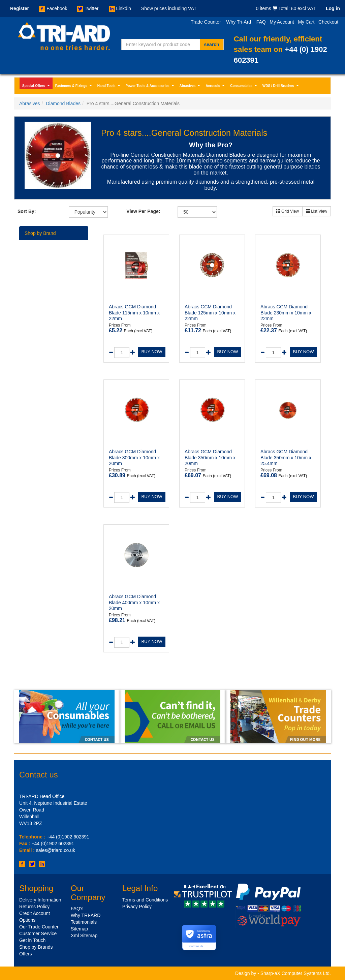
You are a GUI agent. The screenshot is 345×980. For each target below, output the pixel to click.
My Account (282, 22)
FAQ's (77, 909)
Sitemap (79, 929)
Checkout (328, 22)
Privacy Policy (137, 907)
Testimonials (84, 922)
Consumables (244, 87)
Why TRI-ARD (86, 915)
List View (317, 211)
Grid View (288, 211)
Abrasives (191, 87)
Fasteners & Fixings (74, 87)
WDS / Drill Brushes (281, 87)
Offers (26, 954)
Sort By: (27, 211)
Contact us (39, 775)
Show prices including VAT (169, 8)
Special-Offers (37, 87)
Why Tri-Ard (239, 22)
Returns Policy (34, 907)
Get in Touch (32, 940)
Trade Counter (206, 22)
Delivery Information (40, 900)
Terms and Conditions (145, 900)
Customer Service (38, 933)
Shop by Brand (40, 233)
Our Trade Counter (39, 927)
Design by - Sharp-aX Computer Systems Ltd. (283, 973)
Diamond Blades (63, 103)
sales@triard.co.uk (56, 850)
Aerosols (216, 87)
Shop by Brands (36, 947)
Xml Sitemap (84, 936)
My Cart (306, 22)
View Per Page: (143, 211)
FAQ (261, 22)
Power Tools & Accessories (151, 87)
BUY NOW (152, 352)
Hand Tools (109, 87)
